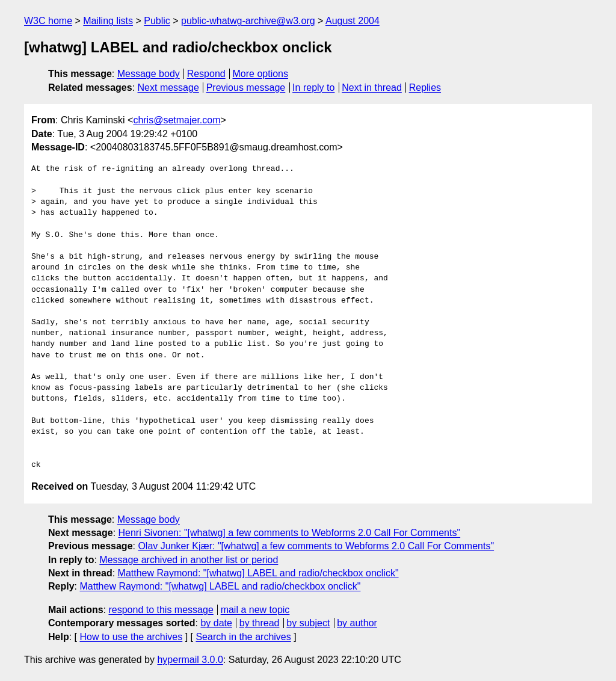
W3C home (48, 21)
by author (357, 623)
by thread (260, 623)
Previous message (246, 88)
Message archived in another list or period (189, 560)
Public (157, 21)
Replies (425, 88)
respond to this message (161, 610)
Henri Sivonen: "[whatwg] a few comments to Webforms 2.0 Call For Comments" (290, 533)
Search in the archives (243, 637)
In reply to (313, 88)
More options (261, 74)
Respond (206, 74)
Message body (149, 74)
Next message (168, 88)
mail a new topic (255, 610)
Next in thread (372, 88)
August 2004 (353, 21)
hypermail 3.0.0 (190, 660)
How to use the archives (131, 637)
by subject (308, 623)
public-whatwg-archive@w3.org (248, 21)
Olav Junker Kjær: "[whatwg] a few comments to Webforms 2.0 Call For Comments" (316, 546)
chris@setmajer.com (177, 120)
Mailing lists (108, 21)
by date (216, 623)
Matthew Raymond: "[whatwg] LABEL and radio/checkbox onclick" (258, 573)
